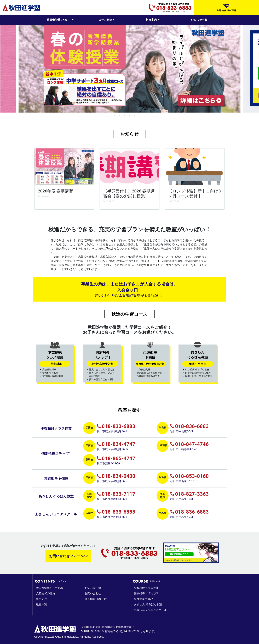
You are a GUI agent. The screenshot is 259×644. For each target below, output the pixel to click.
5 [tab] (135, 115)
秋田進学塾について (59, 20)
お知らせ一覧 (199, 20)
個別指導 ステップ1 (146, 593)
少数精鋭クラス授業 (146, 588)
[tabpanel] (129, 69)
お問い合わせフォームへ (68, 556)
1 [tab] (114, 115)
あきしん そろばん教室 (148, 604)
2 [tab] (119, 115)
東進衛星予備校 (143, 599)
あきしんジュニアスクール (150, 610)
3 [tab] (124, 115)
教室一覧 (42, 604)
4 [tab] (130, 115)
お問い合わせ (93, 593)
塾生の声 (42, 599)
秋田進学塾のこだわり (50, 588)
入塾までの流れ (46, 593)
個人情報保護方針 (96, 599)
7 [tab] (145, 115)
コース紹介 (105, 20)
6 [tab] (140, 115)
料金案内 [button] (152, 20)
